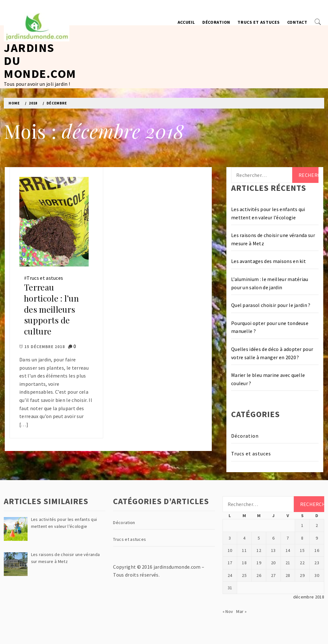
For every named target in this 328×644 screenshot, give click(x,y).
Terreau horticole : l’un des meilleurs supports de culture (51, 309)
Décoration (216, 22)
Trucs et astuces (259, 22)
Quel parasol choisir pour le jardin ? (271, 305)
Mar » (241, 611)
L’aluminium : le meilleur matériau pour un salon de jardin (270, 283)
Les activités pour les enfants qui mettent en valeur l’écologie (268, 213)
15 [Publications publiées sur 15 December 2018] (302, 550)
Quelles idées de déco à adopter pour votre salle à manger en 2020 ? (272, 353)
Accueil (186, 22)
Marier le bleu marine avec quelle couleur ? (268, 379)
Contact (297, 22)
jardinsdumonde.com (177, 567)
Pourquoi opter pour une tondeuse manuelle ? (270, 327)
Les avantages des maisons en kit (268, 261)
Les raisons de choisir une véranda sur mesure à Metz (273, 239)
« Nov (228, 611)
